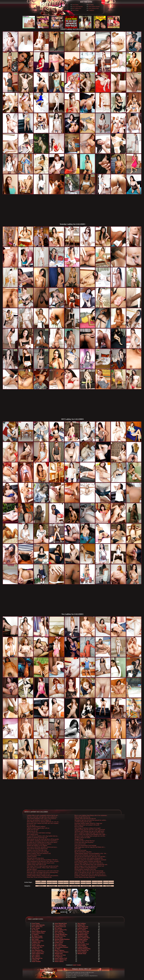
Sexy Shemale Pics (37, 950)
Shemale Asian (82, 954)
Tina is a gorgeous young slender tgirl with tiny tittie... (90, 833)
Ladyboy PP (36, 960)
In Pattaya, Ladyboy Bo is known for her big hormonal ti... (91, 876)
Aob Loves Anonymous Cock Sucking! (38, 852)
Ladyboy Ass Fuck (60, 955)
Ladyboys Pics (36, 942)
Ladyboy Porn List (60, 927)
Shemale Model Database (62, 939)
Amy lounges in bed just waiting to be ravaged (87, 828)
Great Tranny (75, 5)
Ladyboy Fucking (75, 886)
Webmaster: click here (78, 969)
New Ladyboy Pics (77, 8)
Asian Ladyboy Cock (61, 958)
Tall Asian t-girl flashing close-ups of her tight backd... (90, 831)
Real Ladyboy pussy (33, 834)
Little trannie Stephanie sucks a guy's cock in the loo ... (42, 819)
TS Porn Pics (36, 949)
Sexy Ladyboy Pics (60, 925)
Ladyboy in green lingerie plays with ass (38, 828)
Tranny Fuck (36, 944)
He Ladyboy (58, 928)
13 (108, 883)
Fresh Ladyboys (82, 952)
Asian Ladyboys (82, 941)
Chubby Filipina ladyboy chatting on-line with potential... (43, 876)
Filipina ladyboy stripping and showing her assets (41, 863)
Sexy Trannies (52, 886)
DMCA (86, 969)
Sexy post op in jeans (80, 850)
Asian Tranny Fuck (83, 944)
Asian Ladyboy (59, 961)
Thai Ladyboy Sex (83, 927)
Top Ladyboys (82, 923)
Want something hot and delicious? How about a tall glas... (43, 861)
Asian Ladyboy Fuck (38, 946)
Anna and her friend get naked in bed (37, 849)
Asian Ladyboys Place (93, 8)
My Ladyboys (36, 957)
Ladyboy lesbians (32, 857)
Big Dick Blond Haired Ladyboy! (36, 827)
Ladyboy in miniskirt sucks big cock (37, 838)
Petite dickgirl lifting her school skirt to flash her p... (89, 863)
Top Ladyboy (59, 944)
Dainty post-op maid (33, 830)
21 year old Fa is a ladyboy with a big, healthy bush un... (43, 836)
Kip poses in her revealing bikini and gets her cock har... (90, 836)
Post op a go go (31, 825)
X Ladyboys (91, 10)
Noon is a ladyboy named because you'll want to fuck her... (43, 871)
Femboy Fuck (59, 942)
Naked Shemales (86, 886)
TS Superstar (59, 957)
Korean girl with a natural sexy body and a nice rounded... (43, 823)
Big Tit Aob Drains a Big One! (83, 852)
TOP (41, 881)
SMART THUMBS (77, 965)
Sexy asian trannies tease (34, 855)
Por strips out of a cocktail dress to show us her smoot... (42, 842)
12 (97, 883)
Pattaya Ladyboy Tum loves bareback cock (39, 853)
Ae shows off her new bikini (82, 838)
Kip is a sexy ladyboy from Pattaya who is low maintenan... (91, 815)
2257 (90, 969)
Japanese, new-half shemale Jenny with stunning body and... (91, 864)
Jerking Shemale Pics (61, 935)
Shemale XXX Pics (60, 936)
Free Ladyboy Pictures (61, 947)
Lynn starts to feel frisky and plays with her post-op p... (42, 847)
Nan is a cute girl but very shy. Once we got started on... (90, 872)
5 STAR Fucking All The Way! (83, 822)
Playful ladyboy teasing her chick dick (85, 869)
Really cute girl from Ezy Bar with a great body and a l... (90, 874)
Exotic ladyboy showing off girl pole (85, 877)
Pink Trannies (108, 886)
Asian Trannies (36, 961)
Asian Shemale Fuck (61, 923)
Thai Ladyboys (59, 941)
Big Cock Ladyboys (61, 946)
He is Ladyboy (82, 930)
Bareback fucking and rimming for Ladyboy (39, 844)
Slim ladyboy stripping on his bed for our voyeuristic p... (43, 841)
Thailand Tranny (82, 935)
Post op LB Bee (79, 827)
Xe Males (58, 949)
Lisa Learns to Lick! (80, 844)
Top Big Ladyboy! (32, 869)
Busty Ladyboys (59, 950)
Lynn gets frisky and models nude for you (38, 874)
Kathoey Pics (81, 925)
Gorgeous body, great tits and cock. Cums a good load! (90, 830)
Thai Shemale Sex (37, 958)
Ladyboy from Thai (83, 931)
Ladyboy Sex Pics (37, 947)
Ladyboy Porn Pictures (62, 952)
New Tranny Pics (60, 933)
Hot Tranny (35, 939)
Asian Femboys (82, 946)
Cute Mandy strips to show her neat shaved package (89, 871)
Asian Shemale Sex (83, 950)
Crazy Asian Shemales (77, 7)
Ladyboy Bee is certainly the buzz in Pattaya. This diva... (43, 860)
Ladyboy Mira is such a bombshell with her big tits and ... (43, 815)
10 (75, 883)
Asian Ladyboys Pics (61, 930)
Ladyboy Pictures (83, 928)
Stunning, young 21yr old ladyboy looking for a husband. (90, 860)
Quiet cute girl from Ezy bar (82, 817)
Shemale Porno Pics (38, 941)
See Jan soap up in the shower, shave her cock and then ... (91, 857)
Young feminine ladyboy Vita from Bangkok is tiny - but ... (91, 853)
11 (86, 883)
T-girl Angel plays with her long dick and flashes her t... (90, 847)
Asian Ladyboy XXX (38, 952)
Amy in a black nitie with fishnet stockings (39, 833)
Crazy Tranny (75, 10)
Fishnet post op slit (32, 831)
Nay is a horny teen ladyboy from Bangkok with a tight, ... (91, 834)
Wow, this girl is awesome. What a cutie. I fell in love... (42, 868)
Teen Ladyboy (59, 931)
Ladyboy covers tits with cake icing (37, 850)
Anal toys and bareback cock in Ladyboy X (39, 820)
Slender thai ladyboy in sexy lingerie (37, 846)
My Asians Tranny (37, 936)
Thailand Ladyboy (83, 936)
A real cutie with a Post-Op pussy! (84, 842)
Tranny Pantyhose (63, 886)
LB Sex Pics (81, 942)
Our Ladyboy (36, 955)
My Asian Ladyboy (83, 933)
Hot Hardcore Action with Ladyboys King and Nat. (89, 858)
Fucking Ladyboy (83, 939)
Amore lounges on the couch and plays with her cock (89, 866)
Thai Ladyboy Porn (38, 954)
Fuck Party (78, 849)
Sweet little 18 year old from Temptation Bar (39, 877)
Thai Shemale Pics (37, 938)
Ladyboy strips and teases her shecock (85, 819)
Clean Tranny (59, 938)
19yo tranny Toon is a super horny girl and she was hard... (43, 866)
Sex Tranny (91, 5)
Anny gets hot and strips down (35, 858)
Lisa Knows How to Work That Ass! (85, 841)
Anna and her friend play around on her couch (87, 855)
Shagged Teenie (79, 839)
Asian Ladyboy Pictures (94, 7)
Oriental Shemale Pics (84, 949)
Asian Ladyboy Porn (84, 938)
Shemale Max (59, 954)
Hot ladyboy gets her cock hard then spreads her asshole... (91, 820)
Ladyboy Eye (41, 886)
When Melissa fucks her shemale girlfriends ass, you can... (43, 822)
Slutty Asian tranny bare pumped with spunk (87, 825)
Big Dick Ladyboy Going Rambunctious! (86, 868)
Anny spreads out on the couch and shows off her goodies (43, 839)
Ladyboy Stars (97, 886)
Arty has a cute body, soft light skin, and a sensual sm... (42, 817)
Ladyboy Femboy (83, 947)
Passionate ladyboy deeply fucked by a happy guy (88, 823)
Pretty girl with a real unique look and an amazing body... (43, 872)
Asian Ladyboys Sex (61, 960)
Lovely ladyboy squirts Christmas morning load (88, 861)
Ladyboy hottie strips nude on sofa (37, 864)
